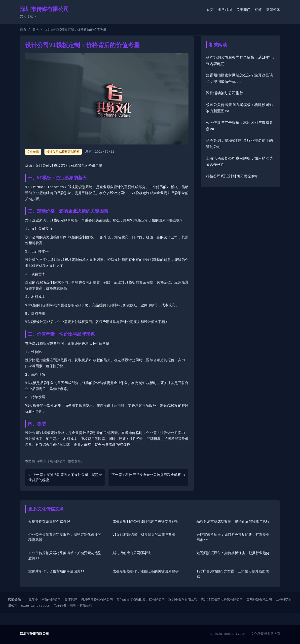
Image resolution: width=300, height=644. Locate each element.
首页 (210, 10)
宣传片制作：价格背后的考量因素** (56, 571)
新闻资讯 (273, 10)
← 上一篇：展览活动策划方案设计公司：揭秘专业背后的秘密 (65, 477)
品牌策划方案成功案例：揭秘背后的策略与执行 (233, 521)
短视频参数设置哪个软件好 (49, 521)
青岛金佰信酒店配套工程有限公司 (141, 599)
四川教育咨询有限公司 (97, 599)
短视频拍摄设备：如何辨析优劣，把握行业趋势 (233, 553)
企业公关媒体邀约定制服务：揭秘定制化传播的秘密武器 (65, 537)
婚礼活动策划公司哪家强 (132, 553)
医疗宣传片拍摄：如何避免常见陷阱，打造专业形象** (233, 537)
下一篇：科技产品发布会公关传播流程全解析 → (148, 475)
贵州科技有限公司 (259, 599)
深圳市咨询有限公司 (183, 599)
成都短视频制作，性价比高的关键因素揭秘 (146, 571)
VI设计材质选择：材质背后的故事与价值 (144, 535)
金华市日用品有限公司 (45, 599)
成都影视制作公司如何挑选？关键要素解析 (146, 521)
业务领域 (225, 10)
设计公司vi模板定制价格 (63, 152)
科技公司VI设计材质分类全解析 (232, 176)
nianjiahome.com (36, 605)
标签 (258, 10)
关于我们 (243, 10)
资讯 (35, 29)
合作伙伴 (71, 599)
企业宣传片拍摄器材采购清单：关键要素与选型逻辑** (65, 555)
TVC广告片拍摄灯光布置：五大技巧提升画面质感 (233, 574)
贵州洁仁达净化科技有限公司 (222, 599)
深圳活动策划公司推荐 (225, 93)
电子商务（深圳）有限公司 (73, 605)
